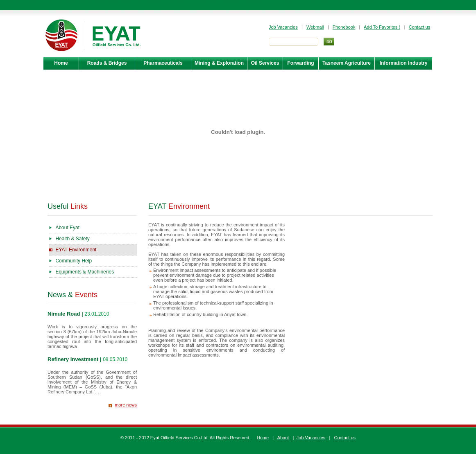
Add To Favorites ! (382, 27)
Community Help (74, 261)
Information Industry (404, 63)
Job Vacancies (283, 27)
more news (126, 405)
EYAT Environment (76, 250)
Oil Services (265, 63)
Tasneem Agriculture (347, 63)
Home (61, 63)
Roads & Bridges (107, 63)
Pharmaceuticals (163, 63)
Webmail (315, 27)
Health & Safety (72, 239)
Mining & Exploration (219, 63)
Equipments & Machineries (85, 272)
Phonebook (344, 27)
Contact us (420, 27)
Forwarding (300, 63)
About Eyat (67, 228)
